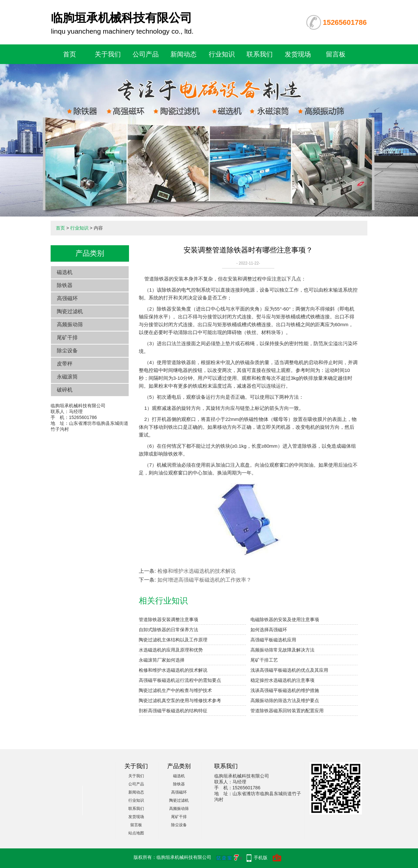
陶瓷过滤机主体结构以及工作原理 (173, 640)
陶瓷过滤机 (70, 311)
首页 (70, 54)
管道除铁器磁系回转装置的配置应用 (287, 711)
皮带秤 (65, 364)
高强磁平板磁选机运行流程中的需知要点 (180, 680)
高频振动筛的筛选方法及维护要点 (285, 700)
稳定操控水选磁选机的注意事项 (282, 680)
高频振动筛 (70, 324)
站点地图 (136, 833)
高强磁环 (67, 298)
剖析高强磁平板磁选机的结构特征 (173, 711)
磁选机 (65, 272)
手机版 (261, 858)
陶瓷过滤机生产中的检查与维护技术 (175, 690)
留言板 (336, 54)
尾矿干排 (67, 338)
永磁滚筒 (67, 377)
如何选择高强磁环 (269, 630)
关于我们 (108, 54)
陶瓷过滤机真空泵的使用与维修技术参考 (180, 700)
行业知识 (222, 54)
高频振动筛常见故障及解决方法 (282, 650)
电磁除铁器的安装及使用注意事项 (285, 619)
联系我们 (260, 54)
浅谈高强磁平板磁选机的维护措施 (285, 690)
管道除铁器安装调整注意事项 (169, 619)
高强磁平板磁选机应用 (273, 640)
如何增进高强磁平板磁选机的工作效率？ (204, 580)
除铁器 (65, 285)
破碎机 (65, 390)
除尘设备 (67, 351)
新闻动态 (184, 54)
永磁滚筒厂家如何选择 (162, 660)
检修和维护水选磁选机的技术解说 (197, 571)
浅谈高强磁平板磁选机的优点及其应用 (289, 670)
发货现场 (298, 54)
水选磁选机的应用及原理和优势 (171, 650)
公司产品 (146, 54)
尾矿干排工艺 (264, 660)
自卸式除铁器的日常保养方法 (169, 630)
